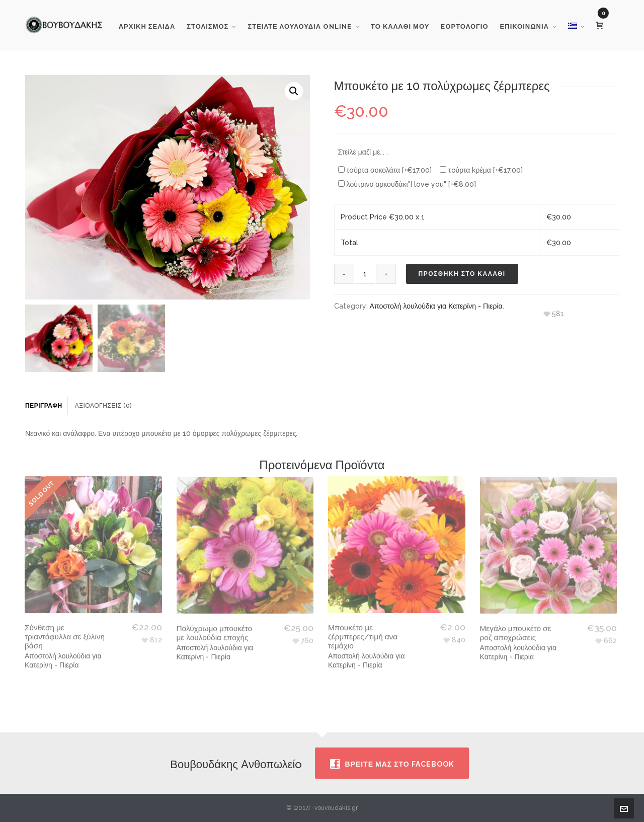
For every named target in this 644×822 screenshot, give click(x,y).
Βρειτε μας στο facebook (392, 764)
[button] (294, 91)
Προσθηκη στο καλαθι (462, 274)
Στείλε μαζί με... (364, 152)
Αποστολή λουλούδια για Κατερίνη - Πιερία (436, 306)
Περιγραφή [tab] (44, 406)
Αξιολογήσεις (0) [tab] (103, 406)
